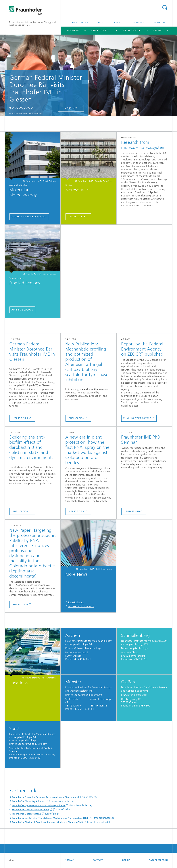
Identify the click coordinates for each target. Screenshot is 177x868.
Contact (139, 22)
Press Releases (76, 602)
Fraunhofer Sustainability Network (31, 810)
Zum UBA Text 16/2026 (137, 418)
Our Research (100, 30)
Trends (158, 30)
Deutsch (159, 22)
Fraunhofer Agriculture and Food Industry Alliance (39, 805)
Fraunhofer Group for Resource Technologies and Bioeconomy (45, 797)
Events (119, 22)
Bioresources (78, 217)
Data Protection (158, 860)
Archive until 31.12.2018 (81, 606)
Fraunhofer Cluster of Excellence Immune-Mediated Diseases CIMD (48, 822)
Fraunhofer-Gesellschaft (25, 814)
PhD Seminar (134, 511)
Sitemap (70, 860)
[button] (10, 108)
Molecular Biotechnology (29, 217)
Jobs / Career (80, 22)
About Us (73, 30)
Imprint (126, 860)
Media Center (132, 30)
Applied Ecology (22, 310)
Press (101, 22)
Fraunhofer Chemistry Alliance (29, 801)
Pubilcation (21, 604)
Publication (77, 418)
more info (71, 108)
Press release (22, 418)
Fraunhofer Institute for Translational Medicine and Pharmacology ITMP (50, 818)
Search (165, 8)
